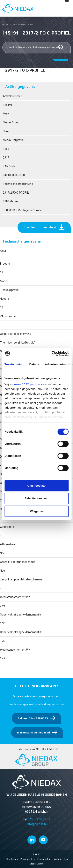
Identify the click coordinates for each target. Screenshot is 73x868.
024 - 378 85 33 (39, 819)
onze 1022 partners (28, 384)
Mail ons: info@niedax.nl (33, 732)
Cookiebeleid (44, 859)
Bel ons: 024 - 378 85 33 (33, 718)
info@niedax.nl (37, 824)
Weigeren (36, 511)
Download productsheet (40, 227)
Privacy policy (28, 859)
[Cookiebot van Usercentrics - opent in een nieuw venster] (52, 353)
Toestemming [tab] (14, 364)
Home (5, 25)
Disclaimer (12, 859)
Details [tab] (34, 364)
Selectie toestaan (36, 498)
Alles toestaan (37, 486)
